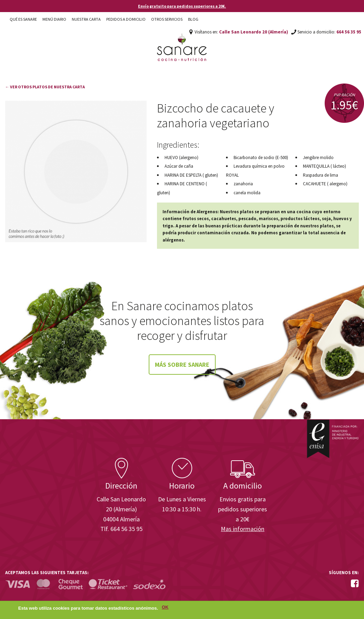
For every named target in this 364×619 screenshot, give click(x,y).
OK (165, 607)
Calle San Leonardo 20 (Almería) (254, 32)
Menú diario (54, 19)
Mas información (243, 529)
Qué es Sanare (23, 19)
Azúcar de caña (179, 166)
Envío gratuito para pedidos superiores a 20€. (182, 6)
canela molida (247, 193)
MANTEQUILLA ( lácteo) (324, 166)
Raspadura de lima (321, 175)
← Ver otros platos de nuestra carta (45, 87)
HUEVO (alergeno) (181, 158)
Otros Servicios (167, 19)
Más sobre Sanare (182, 365)
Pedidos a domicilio (126, 19)
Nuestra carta (86, 19)
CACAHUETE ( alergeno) (325, 184)
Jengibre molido (318, 158)
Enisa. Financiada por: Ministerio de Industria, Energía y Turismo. (333, 439)
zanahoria (243, 184)
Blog (193, 19)
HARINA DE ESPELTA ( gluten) (191, 175)
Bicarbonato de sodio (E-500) (261, 158)
